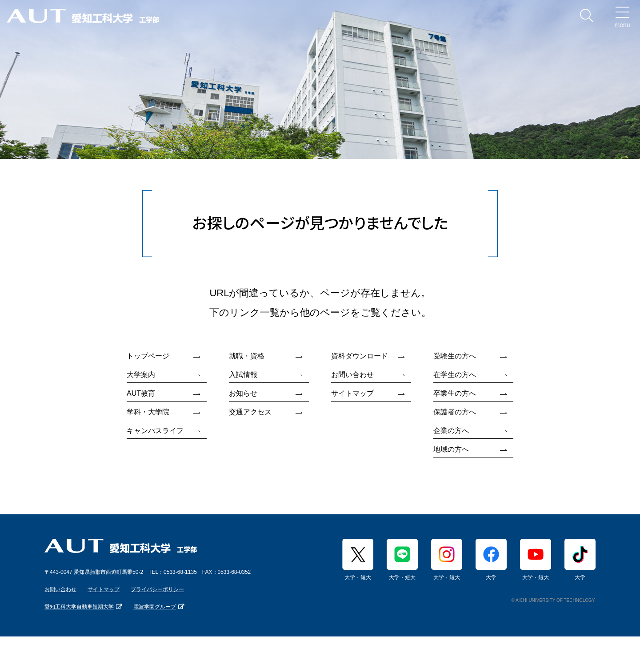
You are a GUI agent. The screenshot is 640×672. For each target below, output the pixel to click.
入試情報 (243, 375)
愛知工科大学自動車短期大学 (79, 607)
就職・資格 (247, 356)
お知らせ (243, 393)
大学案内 (141, 375)
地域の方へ (451, 449)
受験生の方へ (455, 356)
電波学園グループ (155, 607)
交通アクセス (250, 412)
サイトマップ (352, 393)
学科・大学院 (148, 412)
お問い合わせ (352, 375)
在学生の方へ (455, 375)
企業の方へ (451, 431)
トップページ (148, 356)
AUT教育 (141, 393)
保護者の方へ (455, 412)
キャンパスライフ (155, 431)
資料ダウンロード (360, 356)
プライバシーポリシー (157, 589)
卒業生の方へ (455, 393)
